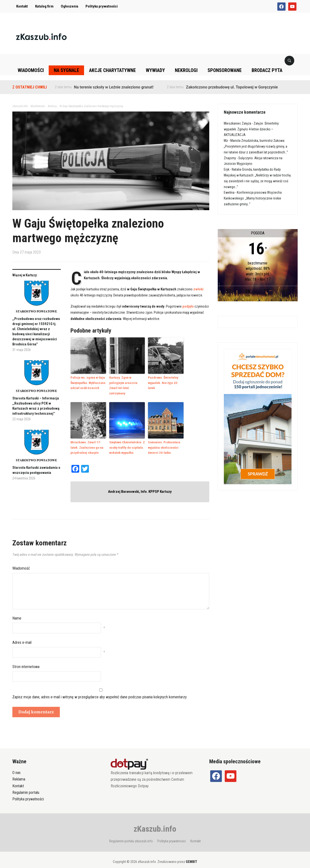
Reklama (19, 773)
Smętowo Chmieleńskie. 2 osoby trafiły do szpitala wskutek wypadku (127, 441)
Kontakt (22, 6)
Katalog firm (44, 6)
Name (17, 612)
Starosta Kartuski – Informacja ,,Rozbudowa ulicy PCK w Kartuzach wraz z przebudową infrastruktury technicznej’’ (36, 406)
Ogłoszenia (70, 6)
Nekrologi (186, 70)
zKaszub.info (155, 822)
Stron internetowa (26, 660)
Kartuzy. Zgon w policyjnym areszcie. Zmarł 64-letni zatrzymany (127, 382)
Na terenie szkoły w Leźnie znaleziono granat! (114, 87)
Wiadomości (31, 70)
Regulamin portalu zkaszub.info (131, 835)
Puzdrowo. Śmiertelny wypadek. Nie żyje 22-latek (166, 380)
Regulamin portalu (26, 786)
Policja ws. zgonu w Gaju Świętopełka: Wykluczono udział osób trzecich (88, 382)
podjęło (188, 306)
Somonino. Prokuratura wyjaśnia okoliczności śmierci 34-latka (164, 441)
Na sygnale (66, 70)
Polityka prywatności (102, 6)
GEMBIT (191, 855)
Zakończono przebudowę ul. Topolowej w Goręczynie (232, 87)
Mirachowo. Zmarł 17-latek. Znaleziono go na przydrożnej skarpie (86, 441)
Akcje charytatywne (112, 70)
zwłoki (198, 289)
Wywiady (155, 70)
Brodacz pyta (267, 70)
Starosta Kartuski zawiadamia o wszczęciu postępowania (36, 470)
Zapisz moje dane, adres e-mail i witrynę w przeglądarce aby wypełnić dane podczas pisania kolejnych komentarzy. (100, 690)
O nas (16, 766)
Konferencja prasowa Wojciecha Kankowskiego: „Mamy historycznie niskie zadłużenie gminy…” (253, 198)
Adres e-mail (22, 636)
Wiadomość (21, 562)
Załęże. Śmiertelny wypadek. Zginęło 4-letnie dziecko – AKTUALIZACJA (251, 129)
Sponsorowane (225, 70)
